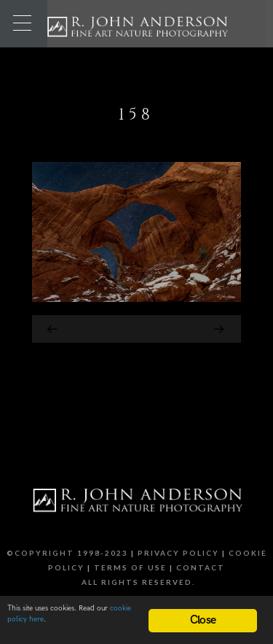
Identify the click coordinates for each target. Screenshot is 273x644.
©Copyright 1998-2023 (67, 553)
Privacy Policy (178, 553)
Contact (201, 567)
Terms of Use (130, 567)
